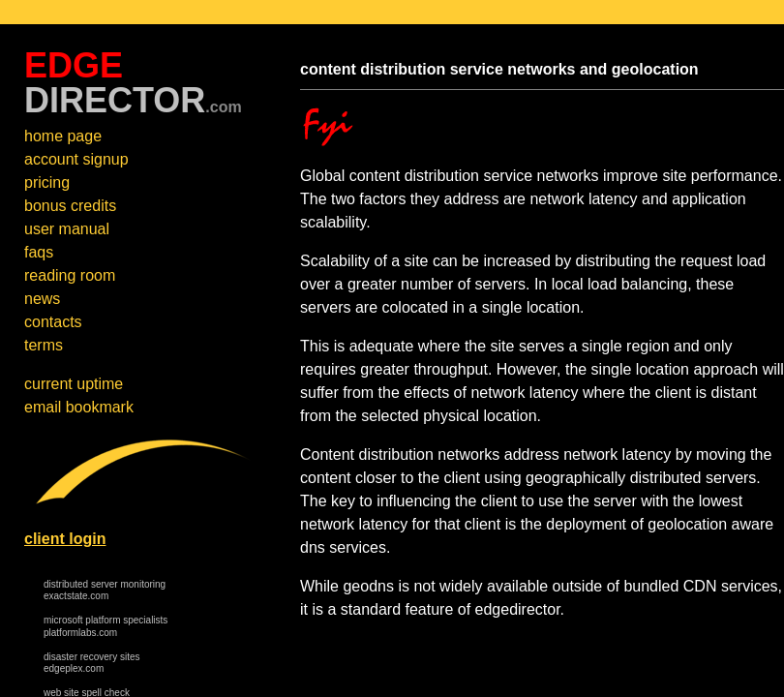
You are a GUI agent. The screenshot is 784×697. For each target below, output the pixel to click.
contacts (53, 322)
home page (63, 136)
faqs (39, 252)
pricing (47, 182)
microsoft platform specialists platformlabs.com (106, 626)
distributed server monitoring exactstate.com (105, 591)
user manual (67, 229)
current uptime (74, 384)
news (42, 299)
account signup (76, 159)
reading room (70, 275)
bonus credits (70, 206)
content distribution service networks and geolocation (499, 69)
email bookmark (79, 407)
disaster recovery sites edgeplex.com (91, 663)
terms (44, 345)
